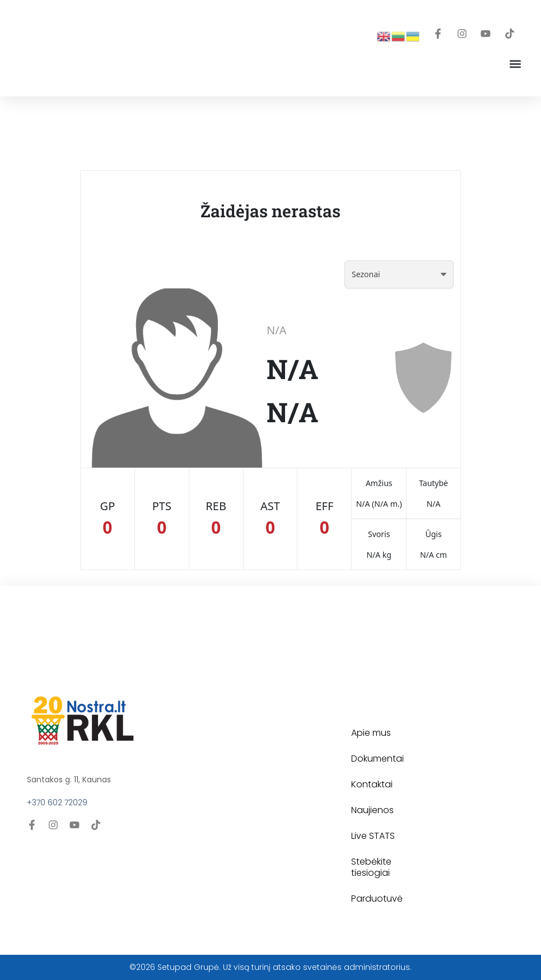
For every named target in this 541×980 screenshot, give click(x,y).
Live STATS (373, 836)
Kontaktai (372, 784)
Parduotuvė (377, 899)
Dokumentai (377, 759)
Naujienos (372, 810)
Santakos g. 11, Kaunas (69, 780)
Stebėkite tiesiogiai (371, 867)
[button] (515, 64)
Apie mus (371, 733)
